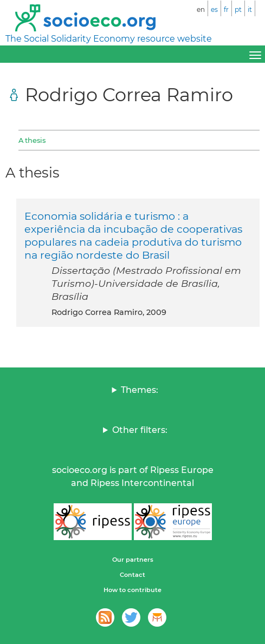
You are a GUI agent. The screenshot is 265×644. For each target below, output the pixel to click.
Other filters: (140, 430)
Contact (132, 575)
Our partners (133, 560)
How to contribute (132, 590)
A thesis (32, 140)
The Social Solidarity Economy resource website (109, 39)
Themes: (140, 390)
